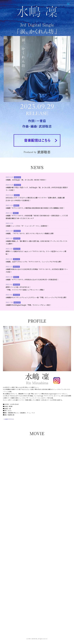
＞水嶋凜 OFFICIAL (8, 419)
